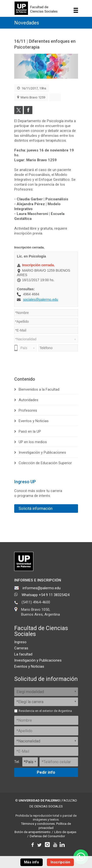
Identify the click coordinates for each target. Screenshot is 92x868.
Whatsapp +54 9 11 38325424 (46, 595)
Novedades (27, 23)
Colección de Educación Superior (45, 463)
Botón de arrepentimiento (33, 832)
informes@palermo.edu (42, 588)
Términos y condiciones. (38, 824)
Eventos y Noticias (34, 421)
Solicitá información (36, 509)
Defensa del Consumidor (47, 836)
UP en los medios (33, 442)
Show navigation (76, 10)
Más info (32, 862)
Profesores (28, 410)
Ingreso (20, 642)
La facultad (23, 654)
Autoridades (28, 400)
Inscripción (60, 862)
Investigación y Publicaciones (42, 452)
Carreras (21, 648)
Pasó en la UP (30, 431)
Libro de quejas (65, 832)
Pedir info (46, 772)
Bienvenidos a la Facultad (39, 389)
